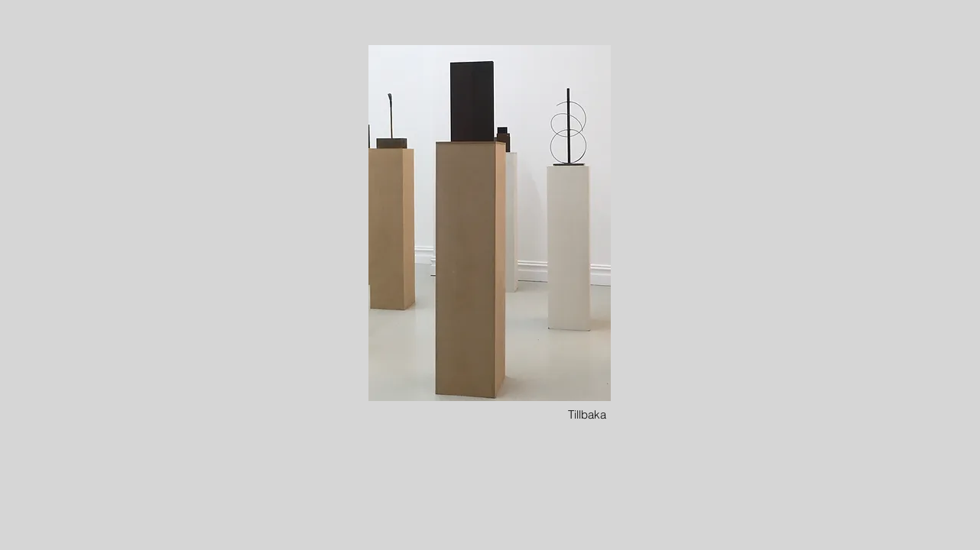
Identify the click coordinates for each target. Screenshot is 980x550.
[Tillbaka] (587, 414)
